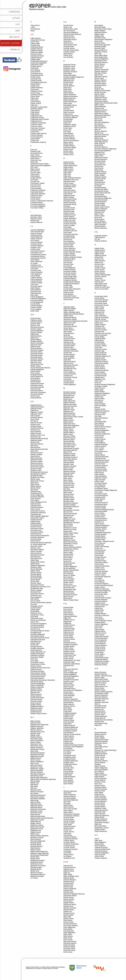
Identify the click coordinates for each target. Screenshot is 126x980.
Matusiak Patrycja (69, 471)
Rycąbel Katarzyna (101, 819)
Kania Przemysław (101, 335)
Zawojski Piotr (68, 890)
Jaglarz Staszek (69, 310)
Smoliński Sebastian (37, 497)
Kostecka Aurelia (100, 506)
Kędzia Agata (99, 390)
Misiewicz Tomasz (69, 537)
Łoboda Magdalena (37, 297)
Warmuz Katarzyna (37, 741)
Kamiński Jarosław (101, 330)
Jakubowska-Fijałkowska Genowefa (75, 321)
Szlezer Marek (35, 643)
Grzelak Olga (68, 285)
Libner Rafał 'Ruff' (36, 262)
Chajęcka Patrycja (37, 51)
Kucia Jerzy (98, 617)
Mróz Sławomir (68, 574)
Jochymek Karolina (70, 374)
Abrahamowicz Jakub (71, 29)
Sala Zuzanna (35, 416)
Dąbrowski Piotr (69, 81)
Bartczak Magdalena (101, 59)
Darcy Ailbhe (68, 74)
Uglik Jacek (98, 841)
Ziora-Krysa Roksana (70, 926)
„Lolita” (33, 27)
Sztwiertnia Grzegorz (37, 655)
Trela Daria (67, 833)
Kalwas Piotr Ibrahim (101, 321)
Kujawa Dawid (99, 629)
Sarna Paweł (35, 419)
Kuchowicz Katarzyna (102, 615)
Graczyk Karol (68, 261)
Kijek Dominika (100, 399)
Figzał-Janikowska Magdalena (41, 166)
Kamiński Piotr (99, 332)
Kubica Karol (99, 612)
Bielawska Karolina (101, 110)
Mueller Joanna (69, 582)
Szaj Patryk (34, 617)
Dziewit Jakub (68, 151)
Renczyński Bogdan (101, 770)
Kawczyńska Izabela (101, 363)
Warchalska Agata (36, 739)
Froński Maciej (35, 199)
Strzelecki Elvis (36, 592)
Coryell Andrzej (36, 102)
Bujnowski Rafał (100, 211)
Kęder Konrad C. (100, 388)
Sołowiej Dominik (36, 520)
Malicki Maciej (68, 422)
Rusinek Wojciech (101, 801)
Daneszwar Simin (69, 66)
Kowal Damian (99, 531)
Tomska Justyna (69, 823)
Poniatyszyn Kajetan (70, 731)
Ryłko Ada (98, 824)
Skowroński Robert (37, 465)
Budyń (33, 31)
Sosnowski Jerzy (36, 530)
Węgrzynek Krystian (37, 756)
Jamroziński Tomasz (70, 326)
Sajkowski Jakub (36, 414)
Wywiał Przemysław (37, 876)
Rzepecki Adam (100, 830)
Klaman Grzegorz (100, 413)
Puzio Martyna (68, 780)
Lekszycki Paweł (36, 244)
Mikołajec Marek (69, 521)
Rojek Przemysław (101, 775)
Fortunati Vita (35, 181)
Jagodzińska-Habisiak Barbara (74, 314)
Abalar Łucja (68, 27)
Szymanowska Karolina (38, 675)
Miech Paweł (68, 508)
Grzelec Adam (68, 287)
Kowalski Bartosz (100, 538)
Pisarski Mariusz (69, 694)
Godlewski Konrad (69, 215)
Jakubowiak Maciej (70, 318)
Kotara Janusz (99, 524)
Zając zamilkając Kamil (71, 876)
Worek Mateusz (36, 839)
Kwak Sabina (99, 656)
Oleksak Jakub (35, 347)
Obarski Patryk (35, 324)
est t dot (97, 239)
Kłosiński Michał (100, 432)
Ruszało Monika (100, 807)
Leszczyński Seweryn (38, 251)
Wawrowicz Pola (36, 744)
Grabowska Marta (69, 259)
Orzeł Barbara (35, 378)
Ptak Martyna (68, 770)
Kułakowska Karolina (102, 637)
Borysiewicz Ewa (100, 165)
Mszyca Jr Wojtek (69, 575)
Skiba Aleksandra (36, 458)
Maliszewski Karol (69, 427)
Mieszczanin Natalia (70, 514)
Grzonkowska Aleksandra (72, 289)
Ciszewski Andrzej (37, 95)
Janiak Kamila (68, 328)
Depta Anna (67, 88)
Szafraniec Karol (36, 613)
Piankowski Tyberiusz (71, 669)
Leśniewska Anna (36, 253)
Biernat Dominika (100, 117)
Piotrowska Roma (69, 689)
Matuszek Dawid (69, 473)
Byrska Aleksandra (101, 228)
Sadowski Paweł (36, 409)
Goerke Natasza (69, 217)
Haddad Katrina (100, 250)
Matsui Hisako (68, 470)
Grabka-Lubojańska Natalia (72, 257)
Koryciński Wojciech (101, 496)
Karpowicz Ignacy (100, 355)
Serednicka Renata (37, 428)
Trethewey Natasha (70, 837)
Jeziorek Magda (69, 356)
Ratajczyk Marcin (100, 752)
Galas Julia (67, 176)
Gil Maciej (67, 206)
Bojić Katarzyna (100, 154)
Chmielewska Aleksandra (39, 61)
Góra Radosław (69, 241)
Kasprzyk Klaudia (100, 360)
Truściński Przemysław (71, 844)
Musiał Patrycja (68, 591)
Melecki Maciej (68, 491)
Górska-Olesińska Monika (72, 252)
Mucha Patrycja (69, 581)
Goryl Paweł (67, 233)
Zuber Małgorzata (69, 927)
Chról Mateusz (35, 70)
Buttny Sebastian (100, 225)
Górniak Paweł (68, 245)
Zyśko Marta (68, 934)
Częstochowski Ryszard (38, 133)
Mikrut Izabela (68, 524)
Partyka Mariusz (69, 634)
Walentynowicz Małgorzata (39, 725)
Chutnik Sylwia (35, 77)
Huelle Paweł (99, 282)
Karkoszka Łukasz (101, 349)
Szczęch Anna (35, 629)
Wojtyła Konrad (36, 832)
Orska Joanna (35, 373)
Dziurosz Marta (68, 153)
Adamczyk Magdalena (71, 32)
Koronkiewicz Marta (101, 488)
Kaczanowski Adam (101, 296)
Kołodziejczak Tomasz (102, 460)
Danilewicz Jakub (69, 68)
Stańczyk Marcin (36, 553)
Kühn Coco (98, 628)
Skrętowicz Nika (36, 470)
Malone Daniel (68, 429)
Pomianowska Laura (70, 729)
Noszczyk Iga (99, 709)
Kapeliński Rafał (100, 339)
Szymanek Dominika (37, 671)
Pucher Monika (68, 771)
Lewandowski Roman (38, 256)
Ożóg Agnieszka (36, 398)
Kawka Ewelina (100, 367)
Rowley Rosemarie (101, 789)
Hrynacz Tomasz (100, 280)
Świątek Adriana (36, 705)
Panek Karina (68, 627)
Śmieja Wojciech (36, 696)
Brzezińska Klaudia (101, 200)
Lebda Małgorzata (36, 237)
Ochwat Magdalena (37, 331)
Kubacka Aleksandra (101, 605)
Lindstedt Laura (36, 265)
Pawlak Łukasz (68, 648)
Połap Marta (67, 724)
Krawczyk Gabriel (100, 573)
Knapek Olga (99, 441)
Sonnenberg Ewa (36, 525)
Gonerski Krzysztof (70, 224)
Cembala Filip (35, 45)
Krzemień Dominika (101, 592)
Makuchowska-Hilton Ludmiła (73, 417)
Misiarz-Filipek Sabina (71, 533)
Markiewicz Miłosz (69, 456)
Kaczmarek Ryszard (101, 300)
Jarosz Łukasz (68, 337)
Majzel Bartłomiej (69, 413)
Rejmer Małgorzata (101, 768)
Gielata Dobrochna (70, 203)
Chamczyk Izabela (37, 52)
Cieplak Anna (35, 86)
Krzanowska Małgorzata (103, 591)
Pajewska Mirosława (70, 616)
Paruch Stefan (68, 636)
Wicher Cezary (35, 760)
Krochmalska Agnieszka (103, 577)
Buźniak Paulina (100, 226)
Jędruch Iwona (68, 363)
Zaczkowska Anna (69, 867)
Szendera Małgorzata (38, 634)
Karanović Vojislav (101, 346)
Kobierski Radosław (101, 444)
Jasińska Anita (68, 340)
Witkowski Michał (36, 808)
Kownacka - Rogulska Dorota (104, 541)
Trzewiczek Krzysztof (70, 849)
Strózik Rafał (35, 581)
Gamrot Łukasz (68, 183)
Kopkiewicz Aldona (101, 478)
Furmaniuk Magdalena (38, 206)
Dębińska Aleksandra (70, 96)
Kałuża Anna (99, 323)
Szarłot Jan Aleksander (38, 620)
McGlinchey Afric (69, 484)
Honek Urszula (100, 270)
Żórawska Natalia (69, 947)
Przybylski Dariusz (70, 759)
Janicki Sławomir (69, 330)
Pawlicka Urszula (69, 652)
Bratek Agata (99, 181)
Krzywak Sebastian (101, 600)
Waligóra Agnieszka (37, 728)
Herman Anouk (100, 264)
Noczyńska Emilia (101, 706)
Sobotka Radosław (37, 507)
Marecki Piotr (68, 452)
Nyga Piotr (98, 725)
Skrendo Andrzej (36, 469)
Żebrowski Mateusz (70, 943)
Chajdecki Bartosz (37, 49)
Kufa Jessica (99, 626)
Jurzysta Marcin (69, 383)
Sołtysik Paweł (35, 521)
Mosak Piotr (67, 561)
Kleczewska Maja (100, 422)
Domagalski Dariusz (70, 105)
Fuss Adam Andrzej (37, 208)
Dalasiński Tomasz (70, 65)
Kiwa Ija (97, 407)
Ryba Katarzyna (100, 814)
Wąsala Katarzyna (37, 748)
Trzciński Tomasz (69, 848)
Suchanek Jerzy (36, 596)
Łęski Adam (34, 295)
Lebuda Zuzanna (36, 239)
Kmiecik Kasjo (99, 436)
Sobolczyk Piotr (36, 506)
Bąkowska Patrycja (101, 77)
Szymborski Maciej (37, 682)
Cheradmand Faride (37, 56)
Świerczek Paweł (36, 710)
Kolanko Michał (100, 455)
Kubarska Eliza (100, 607)
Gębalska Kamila (69, 196)
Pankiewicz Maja (69, 629)
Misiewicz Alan (68, 535)
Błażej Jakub (99, 138)
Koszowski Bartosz (101, 518)
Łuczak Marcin (35, 304)
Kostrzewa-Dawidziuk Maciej (104, 510)
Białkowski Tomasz (101, 98)
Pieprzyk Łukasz (69, 681)
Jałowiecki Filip (68, 325)
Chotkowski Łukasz (37, 65)
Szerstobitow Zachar (37, 636)
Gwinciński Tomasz (70, 296)
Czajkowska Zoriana (37, 118)
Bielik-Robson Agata (101, 114)
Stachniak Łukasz (36, 546)
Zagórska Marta (69, 871)
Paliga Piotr (67, 618)
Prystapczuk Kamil (70, 756)
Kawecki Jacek (100, 365)
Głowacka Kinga (69, 211)
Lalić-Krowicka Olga (37, 232)
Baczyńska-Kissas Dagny (103, 29)
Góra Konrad (68, 240)
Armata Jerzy (68, 55)
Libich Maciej (35, 260)
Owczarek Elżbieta (37, 394)
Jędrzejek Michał (69, 367)
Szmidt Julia (35, 645)
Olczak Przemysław (37, 343)
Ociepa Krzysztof (36, 332)
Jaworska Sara (68, 347)
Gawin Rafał (67, 188)
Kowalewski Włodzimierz (103, 533)
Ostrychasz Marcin (37, 391)
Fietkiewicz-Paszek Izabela (39, 164)
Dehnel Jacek (68, 84)
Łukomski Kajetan (36, 306)
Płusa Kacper (68, 710)
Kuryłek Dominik (100, 649)
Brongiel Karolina (100, 188)
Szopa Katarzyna (36, 650)
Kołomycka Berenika (101, 462)
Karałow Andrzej (100, 344)
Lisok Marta (34, 269)
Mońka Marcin (68, 556)
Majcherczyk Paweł (70, 404)
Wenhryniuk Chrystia (37, 749)
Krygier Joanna (100, 587)
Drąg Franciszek (69, 112)
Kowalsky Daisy (100, 540)
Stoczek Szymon (36, 573)
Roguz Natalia (99, 773)
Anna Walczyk (35, 29)
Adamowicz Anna (69, 38)
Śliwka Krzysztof (36, 694)
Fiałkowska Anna (36, 157)
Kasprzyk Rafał (100, 358)
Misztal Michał (68, 538)
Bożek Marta (99, 170)
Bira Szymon (99, 124)
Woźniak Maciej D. (37, 846)
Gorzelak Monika (69, 236)
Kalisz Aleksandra (101, 316)
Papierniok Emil (69, 630)
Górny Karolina (68, 247)
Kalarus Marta (99, 309)
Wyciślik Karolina (36, 867)
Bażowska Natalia (101, 73)
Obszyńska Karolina (37, 327)
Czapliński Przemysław (38, 123)
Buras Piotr (98, 218)
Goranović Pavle (69, 229)
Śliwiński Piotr (35, 692)
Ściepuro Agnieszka (37, 687)
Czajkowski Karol (36, 121)
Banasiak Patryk (100, 38)
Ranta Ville (98, 748)
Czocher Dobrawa (36, 135)
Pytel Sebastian (69, 782)
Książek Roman (100, 603)
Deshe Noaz (68, 91)
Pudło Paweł (68, 775)
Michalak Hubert (69, 498)
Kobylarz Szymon (100, 446)
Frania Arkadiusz (36, 188)
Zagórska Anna (68, 869)
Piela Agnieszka (69, 678)
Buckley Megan (100, 203)
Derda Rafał (67, 89)
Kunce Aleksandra (101, 640)
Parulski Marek (68, 637)
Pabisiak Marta (68, 607)
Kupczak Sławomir (101, 645)
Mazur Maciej (68, 480)
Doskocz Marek (69, 107)
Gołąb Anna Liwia (69, 220)
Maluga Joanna (69, 431)
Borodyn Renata (100, 161)
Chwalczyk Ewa (36, 79)
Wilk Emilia (34, 786)
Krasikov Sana (99, 568)
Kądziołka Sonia (100, 379)
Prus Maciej (67, 752)
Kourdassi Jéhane (101, 529)
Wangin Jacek (35, 735)
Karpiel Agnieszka (101, 353)
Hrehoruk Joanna (100, 277)
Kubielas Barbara (100, 614)
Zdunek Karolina (69, 899)
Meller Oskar (68, 493)
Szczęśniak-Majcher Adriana (40, 631)
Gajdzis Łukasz (68, 169)
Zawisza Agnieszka (70, 889)
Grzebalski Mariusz (70, 278)
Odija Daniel (35, 334)
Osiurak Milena (35, 382)
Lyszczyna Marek (36, 286)
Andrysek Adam (69, 47)
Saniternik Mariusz (37, 417)
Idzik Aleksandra (36, 215)
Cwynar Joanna (36, 103)
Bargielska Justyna (101, 52)
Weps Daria (34, 751)
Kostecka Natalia (100, 508)
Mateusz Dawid (69, 468)
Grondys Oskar (68, 264)
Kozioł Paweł (99, 555)
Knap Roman (99, 437)
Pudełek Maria (68, 773)
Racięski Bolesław (101, 733)
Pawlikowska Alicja (70, 655)
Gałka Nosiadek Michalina (72, 178)
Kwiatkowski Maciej (101, 659)
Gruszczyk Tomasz (70, 275)
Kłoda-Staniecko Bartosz (103, 427)
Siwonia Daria (35, 456)
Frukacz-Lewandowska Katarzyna (42, 201)
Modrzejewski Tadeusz (71, 549)
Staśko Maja (35, 560)
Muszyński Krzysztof (70, 595)
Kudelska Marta (100, 622)
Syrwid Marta (35, 611)
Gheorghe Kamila (69, 201)
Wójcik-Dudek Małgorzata (39, 852)
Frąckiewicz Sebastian (38, 190)
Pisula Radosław (69, 696)
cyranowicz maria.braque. (39, 107)
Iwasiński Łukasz (36, 219)
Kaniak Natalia (99, 337)
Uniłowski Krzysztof (101, 848)
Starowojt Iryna (35, 557)
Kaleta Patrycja (100, 310)
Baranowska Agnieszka (102, 45)
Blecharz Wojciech (101, 131)
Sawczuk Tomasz (36, 423)
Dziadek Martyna (69, 146)
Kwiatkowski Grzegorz (102, 661)
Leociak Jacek (35, 249)
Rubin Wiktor (99, 793)
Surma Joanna (35, 601)
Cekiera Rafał (35, 44)
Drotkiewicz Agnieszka (71, 116)
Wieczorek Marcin (36, 765)
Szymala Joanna (36, 670)
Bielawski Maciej (100, 112)
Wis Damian (35, 793)
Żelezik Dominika (69, 945)
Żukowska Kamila (69, 950)
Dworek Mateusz (69, 137)
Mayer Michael (68, 477)
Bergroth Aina (99, 89)
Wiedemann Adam (37, 767)
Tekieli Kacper (68, 805)
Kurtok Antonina (100, 647)
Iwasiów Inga (35, 221)
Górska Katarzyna (69, 248)
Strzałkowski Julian (37, 588)
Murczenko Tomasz (70, 586)
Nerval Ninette (99, 688)
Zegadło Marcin (69, 903)
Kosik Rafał (98, 501)
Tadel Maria (67, 793)
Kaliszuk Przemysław (102, 318)
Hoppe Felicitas (100, 273)
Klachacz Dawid (100, 409)
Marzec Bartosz (69, 461)
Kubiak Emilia (99, 610)
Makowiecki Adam (69, 415)
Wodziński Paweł (36, 813)
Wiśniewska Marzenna (38, 795)
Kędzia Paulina (100, 392)
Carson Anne (35, 42)
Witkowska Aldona (37, 806)
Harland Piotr (99, 257)
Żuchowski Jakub (69, 949)
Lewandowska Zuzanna (38, 255)
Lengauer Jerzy (36, 248)
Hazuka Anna (99, 259)
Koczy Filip (98, 453)
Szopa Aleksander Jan (38, 652)
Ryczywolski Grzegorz (102, 822)
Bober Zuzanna (100, 144)
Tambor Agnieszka (70, 795)
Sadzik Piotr (34, 410)
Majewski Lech (68, 411)
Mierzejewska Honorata (71, 510)
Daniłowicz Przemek (70, 72)
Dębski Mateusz (69, 100)
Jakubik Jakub (68, 316)
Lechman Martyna (36, 242)
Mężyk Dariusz (68, 496)
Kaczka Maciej (99, 298)
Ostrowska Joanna (37, 385)
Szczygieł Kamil (36, 633)
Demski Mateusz (69, 86)
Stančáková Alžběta (37, 550)
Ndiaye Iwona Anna (101, 686)
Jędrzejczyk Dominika (71, 365)
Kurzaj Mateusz (100, 651)
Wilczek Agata (35, 781)
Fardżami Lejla (35, 151)
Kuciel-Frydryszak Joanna (103, 621)
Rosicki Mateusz (100, 780)
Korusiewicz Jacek (101, 494)
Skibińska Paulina (36, 460)
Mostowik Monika (69, 563)
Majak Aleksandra (69, 401)
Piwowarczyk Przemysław (72, 701)
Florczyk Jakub (35, 173)
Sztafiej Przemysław (37, 654)
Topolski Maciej (68, 828)
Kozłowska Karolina (101, 563)
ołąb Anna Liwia (36, 362)
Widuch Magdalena (37, 762)
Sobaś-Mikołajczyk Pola (38, 502)
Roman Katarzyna (101, 778)
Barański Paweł (100, 48)
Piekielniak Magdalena (71, 676)
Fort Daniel (34, 180)
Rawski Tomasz (100, 757)
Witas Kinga (34, 800)
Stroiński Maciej (36, 574)
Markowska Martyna (70, 459)
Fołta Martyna (35, 176)
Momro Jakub (68, 552)
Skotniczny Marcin (37, 463)
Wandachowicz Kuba (37, 732)
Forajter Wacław (36, 178)
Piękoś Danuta (68, 687)
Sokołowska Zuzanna (38, 511)
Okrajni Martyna (36, 340)
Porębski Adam (68, 743)
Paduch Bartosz (69, 615)
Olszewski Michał (36, 357)
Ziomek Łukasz (68, 922)
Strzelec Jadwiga (36, 590)
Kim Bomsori (99, 400)
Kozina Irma (99, 548)
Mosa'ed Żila (68, 559)
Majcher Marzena (69, 403)
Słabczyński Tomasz (37, 481)
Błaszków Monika (100, 136)
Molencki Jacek (69, 551)
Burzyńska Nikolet (101, 223)
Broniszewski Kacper (102, 191)
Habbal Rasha (99, 248)
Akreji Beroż (67, 41)
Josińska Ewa (68, 376)
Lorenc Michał (35, 276)
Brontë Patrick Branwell (102, 193)
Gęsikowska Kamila (70, 199)
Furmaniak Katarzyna (38, 204)
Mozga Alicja (68, 565)
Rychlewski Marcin (101, 821)
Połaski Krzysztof (69, 726)
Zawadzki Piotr (68, 885)
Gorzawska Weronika (71, 234)
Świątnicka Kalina (36, 708)
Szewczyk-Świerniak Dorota (40, 638)
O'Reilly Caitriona (36, 322)
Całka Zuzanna (36, 38)
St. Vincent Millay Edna (38, 544)
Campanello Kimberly (38, 40)
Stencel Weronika (36, 569)
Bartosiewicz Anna (101, 61)
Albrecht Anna (68, 43)
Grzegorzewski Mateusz (71, 284)
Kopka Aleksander (101, 476)
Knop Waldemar (100, 443)
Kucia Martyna (99, 619)
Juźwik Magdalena (70, 384)
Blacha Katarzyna (100, 128)
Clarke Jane (34, 98)
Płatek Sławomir (69, 704)
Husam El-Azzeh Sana (102, 287)
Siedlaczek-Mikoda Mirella (39, 439)
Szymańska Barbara (37, 678)
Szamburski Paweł (37, 618)
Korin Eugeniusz (100, 485)
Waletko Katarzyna (37, 726)
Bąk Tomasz (99, 75)
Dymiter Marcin (68, 144)
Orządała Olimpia (36, 375)
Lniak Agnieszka (36, 274)
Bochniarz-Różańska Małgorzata (105, 149)
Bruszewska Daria (101, 196)
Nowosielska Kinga (101, 723)
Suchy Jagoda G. (36, 597)
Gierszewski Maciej (70, 204)
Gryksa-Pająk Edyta (70, 277)
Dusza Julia (67, 130)
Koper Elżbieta (99, 474)
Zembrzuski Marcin (70, 904)
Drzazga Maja (68, 119)
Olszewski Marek (36, 361)
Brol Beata (98, 186)
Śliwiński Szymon (36, 691)
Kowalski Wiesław (101, 534)
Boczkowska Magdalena (103, 151)
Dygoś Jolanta (68, 142)
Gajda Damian (68, 167)
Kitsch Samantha (100, 406)
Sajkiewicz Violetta (37, 412)
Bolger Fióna (99, 156)
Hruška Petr (99, 278)
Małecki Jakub (68, 434)
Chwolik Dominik (36, 81)
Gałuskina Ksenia (69, 181)
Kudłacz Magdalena (101, 624)
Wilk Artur (34, 788)
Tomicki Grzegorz (69, 821)
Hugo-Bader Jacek (101, 284)
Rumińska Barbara (101, 800)
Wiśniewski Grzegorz (37, 797)
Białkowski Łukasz (101, 99)
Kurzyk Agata (99, 652)
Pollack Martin (68, 719)
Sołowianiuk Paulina (37, 518)
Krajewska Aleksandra (102, 566)
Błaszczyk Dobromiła (102, 135)
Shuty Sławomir (36, 432)
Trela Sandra (68, 835)
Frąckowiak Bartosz (37, 192)
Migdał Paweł (68, 517)
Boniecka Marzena (101, 159)
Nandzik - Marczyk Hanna (103, 676)
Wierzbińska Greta (37, 776)
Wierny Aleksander (37, 771)
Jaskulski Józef (68, 342)
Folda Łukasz (35, 174)
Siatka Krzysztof (36, 433)
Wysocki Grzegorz (37, 873)
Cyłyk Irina (34, 105)
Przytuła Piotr (68, 766)
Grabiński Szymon (69, 255)
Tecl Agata (67, 803)
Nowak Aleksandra (101, 716)
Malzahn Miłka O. (69, 433)
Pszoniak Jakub (69, 768)
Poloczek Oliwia (69, 720)
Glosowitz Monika (69, 208)
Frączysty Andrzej (36, 196)
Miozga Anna (68, 531)
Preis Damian (68, 748)
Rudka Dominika (100, 796)
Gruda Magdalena (69, 268)
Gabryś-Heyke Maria (70, 166)
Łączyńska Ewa (36, 292)
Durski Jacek (68, 128)
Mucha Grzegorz (69, 579)
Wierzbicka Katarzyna (38, 774)
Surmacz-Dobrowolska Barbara (41, 603)
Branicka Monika (100, 179)
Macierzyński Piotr (69, 394)
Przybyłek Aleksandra (71, 761)
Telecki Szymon (69, 807)
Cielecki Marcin (36, 84)
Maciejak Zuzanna (69, 392)
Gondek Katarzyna (70, 222)
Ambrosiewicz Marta (70, 45)
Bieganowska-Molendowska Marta (106, 103)
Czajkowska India (36, 116)
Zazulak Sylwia (68, 892)
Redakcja (98, 764)
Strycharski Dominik (37, 585)
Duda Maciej (68, 121)
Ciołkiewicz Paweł (36, 91)
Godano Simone (69, 213)
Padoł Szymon (68, 613)
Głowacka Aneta (69, 210)
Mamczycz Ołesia (69, 436)
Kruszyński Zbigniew (101, 584)
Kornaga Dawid (100, 487)
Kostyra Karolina (100, 515)
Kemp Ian (98, 383)
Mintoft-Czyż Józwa (70, 530)
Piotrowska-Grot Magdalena (73, 690)
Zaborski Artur (68, 866)
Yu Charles (34, 878)
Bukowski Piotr (100, 212)
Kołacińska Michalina (102, 457)
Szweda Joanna (36, 666)
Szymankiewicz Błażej (38, 673)
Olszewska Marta (36, 352)
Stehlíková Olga (36, 567)
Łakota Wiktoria (36, 290)
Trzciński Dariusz (69, 846)
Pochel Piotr (67, 711)
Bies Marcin (99, 121)
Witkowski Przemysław (38, 809)
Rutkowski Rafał (100, 812)
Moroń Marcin (68, 558)
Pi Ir (65, 667)
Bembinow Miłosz (100, 84)
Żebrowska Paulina (70, 941)
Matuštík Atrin (68, 475)
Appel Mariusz (68, 54)
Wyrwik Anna (35, 871)
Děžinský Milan (68, 93)
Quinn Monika (68, 784)
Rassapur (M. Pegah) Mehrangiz (105, 750)
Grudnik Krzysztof (69, 270)
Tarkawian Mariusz (70, 796)
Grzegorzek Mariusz (70, 280)
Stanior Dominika (36, 551)
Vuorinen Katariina (101, 858)
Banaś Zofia (99, 41)
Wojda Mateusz (36, 822)
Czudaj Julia (35, 141)
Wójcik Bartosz (35, 848)
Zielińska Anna (68, 906)
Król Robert (98, 578)
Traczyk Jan (67, 830)
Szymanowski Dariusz (38, 677)
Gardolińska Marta (70, 187)
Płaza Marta (67, 708)
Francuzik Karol (36, 185)
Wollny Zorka (35, 834)
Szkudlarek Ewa (36, 641)
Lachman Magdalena (37, 230)
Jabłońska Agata (69, 307)
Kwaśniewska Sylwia (102, 658)
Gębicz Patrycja (69, 197)
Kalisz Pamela (99, 314)
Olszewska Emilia (36, 355)
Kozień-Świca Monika (102, 547)
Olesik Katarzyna (36, 348)
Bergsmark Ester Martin (102, 91)
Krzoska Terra (99, 596)
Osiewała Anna (35, 380)
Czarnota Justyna (36, 126)
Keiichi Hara (99, 381)
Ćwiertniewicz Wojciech (38, 142)
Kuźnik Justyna (100, 654)
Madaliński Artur (69, 397)
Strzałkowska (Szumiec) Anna (40, 587)
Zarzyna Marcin (69, 883)
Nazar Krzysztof (100, 685)
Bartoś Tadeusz (100, 64)
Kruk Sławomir (99, 580)
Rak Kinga (98, 745)
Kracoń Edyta (99, 564)
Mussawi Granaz (69, 593)
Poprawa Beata (69, 738)
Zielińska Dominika (70, 908)
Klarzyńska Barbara (101, 418)
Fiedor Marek (35, 159)
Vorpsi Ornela (99, 856)
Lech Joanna (35, 240)
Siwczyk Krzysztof (36, 453)
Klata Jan (98, 420)
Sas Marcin (34, 421)
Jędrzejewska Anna (70, 369)
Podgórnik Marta (69, 715)
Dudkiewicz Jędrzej (70, 125)
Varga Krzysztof (100, 855)
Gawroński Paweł (69, 190)
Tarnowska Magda (69, 798)
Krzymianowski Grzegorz (103, 598)
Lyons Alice (34, 285)
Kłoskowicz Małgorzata (102, 434)
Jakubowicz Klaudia (70, 319)
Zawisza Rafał (68, 887)
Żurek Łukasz (68, 952)
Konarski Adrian (100, 464)
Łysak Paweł (35, 311)
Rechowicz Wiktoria (101, 761)
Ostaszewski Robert (37, 384)
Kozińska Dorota (100, 550)
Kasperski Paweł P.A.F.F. (103, 356)
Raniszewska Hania (101, 747)
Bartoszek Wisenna (101, 62)
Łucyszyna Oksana (37, 300)
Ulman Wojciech (100, 846)
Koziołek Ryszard (100, 557)
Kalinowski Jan (100, 312)
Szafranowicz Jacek (37, 615)
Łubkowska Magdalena (38, 299)
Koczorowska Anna (101, 451)
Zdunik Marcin (68, 901)
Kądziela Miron (100, 377)
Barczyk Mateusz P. (101, 50)
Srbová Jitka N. (36, 541)
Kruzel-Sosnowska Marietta (104, 585)
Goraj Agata (67, 227)
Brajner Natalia (100, 175)
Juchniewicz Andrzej (70, 377)
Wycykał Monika (36, 869)
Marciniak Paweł (69, 447)
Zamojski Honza (69, 882)
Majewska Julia (68, 408)
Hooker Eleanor (100, 271)
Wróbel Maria (35, 857)
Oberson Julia (35, 325)
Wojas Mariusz (35, 815)
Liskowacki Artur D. (37, 267)
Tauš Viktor (67, 802)
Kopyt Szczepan (100, 480)
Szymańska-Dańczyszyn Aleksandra (43, 680)
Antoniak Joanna (69, 48)
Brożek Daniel (99, 195)
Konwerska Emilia (101, 469)
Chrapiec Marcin (36, 66)
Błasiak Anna (99, 133)
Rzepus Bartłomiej (101, 831)
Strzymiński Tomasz (37, 594)
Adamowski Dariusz (70, 40)
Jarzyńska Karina (69, 339)
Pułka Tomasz (68, 778)
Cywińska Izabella (36, 109)
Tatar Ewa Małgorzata (71, 800)
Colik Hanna (35, 100)
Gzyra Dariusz (68, 300)
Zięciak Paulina (68, 919)
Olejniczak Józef (36, 345)
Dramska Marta (69, 111)
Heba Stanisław (100, 261)
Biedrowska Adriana (101, 101)
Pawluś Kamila (68, 659)
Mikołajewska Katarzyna (71, 522)
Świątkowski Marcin (37, 707)
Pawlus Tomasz (69, 657)
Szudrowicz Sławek (37, 657)
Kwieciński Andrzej (101, 665)
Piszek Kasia (68, 697)
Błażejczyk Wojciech (101, 140)
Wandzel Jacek (36, 733)
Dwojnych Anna (69, 135)
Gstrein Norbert (69, 291)
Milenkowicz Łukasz (70, 528)
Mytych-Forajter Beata (71, 600)
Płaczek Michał (68, 703)
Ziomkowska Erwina (70, 924)
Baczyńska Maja (100, 27)
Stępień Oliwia (35, 571)
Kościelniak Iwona (101, 520)
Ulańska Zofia (99, 844)
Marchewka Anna (69, 443)
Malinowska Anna (69, 424)
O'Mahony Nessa (36, 320)
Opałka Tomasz (36, 366)
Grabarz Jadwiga (69, 254)
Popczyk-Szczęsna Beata (72, 734)
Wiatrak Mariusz (36, 758)
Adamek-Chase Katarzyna (72, 34)
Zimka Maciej (68, 920)
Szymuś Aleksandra (37, 685)
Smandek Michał (36, 493)
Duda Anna (67, 123)
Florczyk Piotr (35, 171)
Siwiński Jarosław (36, 454)
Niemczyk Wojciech (101, 697)
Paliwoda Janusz (69, 620)
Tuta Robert (67, 853)
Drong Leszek (68, 114)
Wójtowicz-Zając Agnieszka (40, 853)
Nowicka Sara (99, 722)
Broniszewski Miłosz (101, 189)
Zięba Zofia (67, 917)
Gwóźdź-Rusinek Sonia (71, 298)
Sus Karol (34, 604)
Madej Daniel (68, 399)
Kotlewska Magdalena (102, 526)
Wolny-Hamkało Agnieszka (39, 836)
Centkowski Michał (37, 47)
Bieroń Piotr (99, 119)
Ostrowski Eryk (35, 389)
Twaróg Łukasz (68, 855)
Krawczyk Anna (100, 570)
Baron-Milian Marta (101, 55)
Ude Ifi (97, 839)
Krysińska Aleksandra (102, 589)
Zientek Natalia (68, 915)
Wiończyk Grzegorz (37, 792)
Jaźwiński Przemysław (71, 351)
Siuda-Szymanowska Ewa (39, 449)
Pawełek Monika (69, 646)
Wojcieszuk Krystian (37, 820)
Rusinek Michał (100, 803)
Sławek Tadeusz (36, 486)
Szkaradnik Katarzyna (38, 640)
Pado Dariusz (68, 611)
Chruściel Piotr (35, 72)
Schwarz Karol (35, 425)
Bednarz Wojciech (101, 80)
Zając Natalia (68, 874)
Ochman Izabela (36, 329)
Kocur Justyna (99, 448)
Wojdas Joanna (36, 823)
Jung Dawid (67, 379)
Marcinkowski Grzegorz (71, 448)
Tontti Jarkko (68, 825)
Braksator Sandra (100, 177)
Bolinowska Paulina (101, 158)
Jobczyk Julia (68, 370)
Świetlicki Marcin (36, 712)
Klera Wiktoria (99, 423)
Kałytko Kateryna (100, 325)
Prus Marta (67, 754)
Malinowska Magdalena (71, 426)
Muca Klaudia (68, 577)
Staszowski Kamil (36, 558)
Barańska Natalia (100, 47)
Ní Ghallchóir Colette (102, 693)
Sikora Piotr (34, 446)
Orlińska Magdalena (37, 370)
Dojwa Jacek (68, 103)
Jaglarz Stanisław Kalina (72, 312)
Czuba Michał (35, 139)
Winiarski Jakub (36, 790)
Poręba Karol (68, 741)
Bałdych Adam (99, 34)
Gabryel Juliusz (69, 162)
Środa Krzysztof (36, 703)
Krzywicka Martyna (101, 601)
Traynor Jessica (69, 832)
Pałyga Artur (67, 622)
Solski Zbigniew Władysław (39, 516)
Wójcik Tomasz (35, 850)
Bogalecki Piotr (100, 152)
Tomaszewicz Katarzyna (71, 814)
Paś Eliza (67, 641)
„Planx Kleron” (35, 25)
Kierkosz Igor (99, 397)
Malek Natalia (68, 418)
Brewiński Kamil (100, 182)
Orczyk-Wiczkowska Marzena (40, 368)
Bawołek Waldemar (101, 71)
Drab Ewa (67, 109)
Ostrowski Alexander (37, 387)
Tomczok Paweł (69, 818)
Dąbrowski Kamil (69, 79)
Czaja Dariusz (35, 111)
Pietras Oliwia (68, 683)
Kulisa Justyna (99, 635)
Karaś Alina (98, 347)
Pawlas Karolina (69, 650)
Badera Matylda (100, 31)
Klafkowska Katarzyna (102, 411)
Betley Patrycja (100, 96)
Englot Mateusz (100, 237)
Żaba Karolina (68, 936)
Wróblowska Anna (36, 864)
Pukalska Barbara (69, 777)
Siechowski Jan (36, 437)
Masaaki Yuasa (68, 464)
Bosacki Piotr (99, 166)
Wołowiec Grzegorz (37, 837)
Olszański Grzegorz (37, 350)
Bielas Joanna (99, 105)
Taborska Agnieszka (70, 791)
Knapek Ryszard (100, 439)
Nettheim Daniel (100, 690)
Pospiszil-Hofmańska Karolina (73, 745)
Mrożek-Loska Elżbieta (71, 570)
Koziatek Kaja (99, 545)
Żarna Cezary (68, 940)
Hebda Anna (99, 262)
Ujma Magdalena (100, 842)
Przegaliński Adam (70, 757)
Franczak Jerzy (36, 187)
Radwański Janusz (101, 743)
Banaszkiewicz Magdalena (103, 40)
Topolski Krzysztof (69, 826)
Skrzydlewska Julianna (38, 474)
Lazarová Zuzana (36, 233)
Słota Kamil (34, 490)
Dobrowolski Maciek (70, 102)
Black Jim (98, 129)
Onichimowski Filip (37, 364)
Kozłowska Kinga (100, 561)
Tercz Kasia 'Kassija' (70, 809)
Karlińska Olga (99, 351)
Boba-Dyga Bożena (101, 142)
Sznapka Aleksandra (37, 648)
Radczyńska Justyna (101, 740)
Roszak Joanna (100, 785)
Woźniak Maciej (36, 843)
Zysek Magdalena (69, 933)
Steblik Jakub (35, 564)
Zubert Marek (68, 929)
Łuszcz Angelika (36, 309)
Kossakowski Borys (101, 504)
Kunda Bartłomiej (100, 642)
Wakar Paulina (35, 721)
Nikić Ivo (97, 704)
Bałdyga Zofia (99, 36)
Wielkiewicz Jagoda (37, 769)
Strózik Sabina (35, 580)
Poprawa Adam (68, 740)
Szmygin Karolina (36, 647)
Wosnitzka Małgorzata (38, 841)
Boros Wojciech (100, 163)
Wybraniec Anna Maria (38, 866)
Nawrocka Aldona (100, 683)
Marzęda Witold (69, 463)
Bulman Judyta (100, 216)
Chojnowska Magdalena (38, 63)
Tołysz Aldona (68, 812)
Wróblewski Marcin (37, 862)
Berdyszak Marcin (101, 85)
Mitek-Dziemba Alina (70, 542)
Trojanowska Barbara (71, 839)
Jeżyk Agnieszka (69, 358)
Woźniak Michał (36, 845)
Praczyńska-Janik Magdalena (73, 747)
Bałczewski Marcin (101, 32)
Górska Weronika (69, 250)
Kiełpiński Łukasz (100, 395)
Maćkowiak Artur (69, 396)
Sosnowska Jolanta (37, 529)
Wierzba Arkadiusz (37, 772)
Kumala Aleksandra (101, 638)
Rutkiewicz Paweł (100, 808)
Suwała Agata (35, 610)
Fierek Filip (34, 162)
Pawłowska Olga (69, 662)
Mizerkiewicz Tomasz (70, 544)
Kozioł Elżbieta (100, 552)
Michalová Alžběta (69, 505)
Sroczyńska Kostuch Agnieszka (41, 543)
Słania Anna (34, 483)
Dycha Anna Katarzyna (71, 141)
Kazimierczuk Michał (101, 370)
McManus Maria (69, 487)
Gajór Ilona (67, 174)
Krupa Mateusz (100, 582)
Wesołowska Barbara (38, 753)
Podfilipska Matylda (70, 713)
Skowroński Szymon (37, 467)
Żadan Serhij (68, 938)
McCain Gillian (68, 482)
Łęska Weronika (36, 293)
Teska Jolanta (68, 811)
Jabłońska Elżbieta (70, 309)
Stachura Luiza (35, 548)
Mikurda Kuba (68, 526)
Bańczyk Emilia (100, 43)
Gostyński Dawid (69, 238)
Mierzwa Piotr (68, 512)
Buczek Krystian (100, 205)
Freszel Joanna (36, 197)
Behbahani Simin (100, 82)
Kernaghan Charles (101, 386)
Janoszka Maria (69, 333)
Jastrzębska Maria (69, 344)
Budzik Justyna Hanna (102, 207)
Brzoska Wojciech (101, 202)
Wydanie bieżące (37, 9)
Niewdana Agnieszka (102, 702)
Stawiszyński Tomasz (38, 562)
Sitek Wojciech (35, 447)
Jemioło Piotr (68, 353)
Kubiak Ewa (99, 608)
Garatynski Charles (70, 185)
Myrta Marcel (68, 598)
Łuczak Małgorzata (37, 302)
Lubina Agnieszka (36, 279)
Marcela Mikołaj (69, 441)
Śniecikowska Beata (37, 698)
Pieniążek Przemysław (71, 680)
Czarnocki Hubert (36, 125)
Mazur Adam (68, 478)
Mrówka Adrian (68, 572)
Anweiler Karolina (69, 52)
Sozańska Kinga (36, 539)
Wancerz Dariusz (36, 730)
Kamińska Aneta (100, 328)
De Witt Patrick (68, 82)
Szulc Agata (34, 661)
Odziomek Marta (36, 336)
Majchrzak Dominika (70, 406)
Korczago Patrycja (101, 483)
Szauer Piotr (35, 622)
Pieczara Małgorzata (70, 673)
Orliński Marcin (35, 371)
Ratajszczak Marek (101, 754)
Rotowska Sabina (100, 787)
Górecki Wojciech (69, 243)
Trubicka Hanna (69, 841)
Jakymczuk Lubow (70, 323)
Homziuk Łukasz (100, 268)
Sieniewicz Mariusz (37, 444)
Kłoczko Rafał (99, 425)
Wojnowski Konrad (37, 829)
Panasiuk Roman (69, 625)
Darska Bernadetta (70, 75)
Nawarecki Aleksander (102, 681)
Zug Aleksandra (69, 931)
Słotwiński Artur (36, 492)
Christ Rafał (34, 68)
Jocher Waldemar (69, 372)
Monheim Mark (68, 554)
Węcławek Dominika (37, 755)
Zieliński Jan (68, 912)
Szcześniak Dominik (37, 627)
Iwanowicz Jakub (36, 217)
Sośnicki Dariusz (36, 534)
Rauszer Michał (100, 756)
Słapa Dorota (35, 484)
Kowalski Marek (100, 536)
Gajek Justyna (68, 171)
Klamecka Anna (100, 414)
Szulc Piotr (34, 659)
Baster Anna (99, 68)
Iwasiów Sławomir (36, 222)
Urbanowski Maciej (101, 851)
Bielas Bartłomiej (100, 107)
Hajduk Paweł (99, 254)
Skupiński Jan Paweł (37, 477)
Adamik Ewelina (69, 36)
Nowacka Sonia (100, 711)
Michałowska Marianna (71, 507)
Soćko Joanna (35, 509)
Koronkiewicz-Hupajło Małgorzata (106, 490)
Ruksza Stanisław (101, 798)
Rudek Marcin (99, 794)
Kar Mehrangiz (99, 342)
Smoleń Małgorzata (37, 495)
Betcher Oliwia (99, 94)
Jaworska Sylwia (69, 346)
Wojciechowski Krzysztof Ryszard (42, 818)
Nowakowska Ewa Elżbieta (104, 720)
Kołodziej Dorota (100, 459)
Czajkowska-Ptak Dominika (40, 119)
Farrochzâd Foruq (36, 153)
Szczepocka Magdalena (38, 624)
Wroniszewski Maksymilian (39, 855)
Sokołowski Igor (36, 514)
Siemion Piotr (35, 442)
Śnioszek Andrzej (36, 699)
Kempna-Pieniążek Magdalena (105, 384)
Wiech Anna (34, 763)
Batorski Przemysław (102, 69)
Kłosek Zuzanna (100, 429)
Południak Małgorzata (71, 727)
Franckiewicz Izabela (37, 183)
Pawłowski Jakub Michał (71, 664)
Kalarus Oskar (99, 307)
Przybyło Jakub (68, 763)
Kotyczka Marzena (101, 527)
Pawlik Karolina (69, 653)
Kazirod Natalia (100, 372)
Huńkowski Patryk (101, 285)
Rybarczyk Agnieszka (102, 815)
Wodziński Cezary (36, 811)
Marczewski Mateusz (70, 450)
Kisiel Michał (99, 402)
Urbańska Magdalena (102, 853)
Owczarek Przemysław (38, 392)
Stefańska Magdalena (38, 566)
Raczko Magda (100, 738)
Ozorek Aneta (35, 396)
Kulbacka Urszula (100, 633)
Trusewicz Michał (69, 842)
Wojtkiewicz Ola (36, 830)
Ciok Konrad (35, 89)
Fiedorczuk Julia (36, 160)
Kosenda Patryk (100, 497)
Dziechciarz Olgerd (70, 148)
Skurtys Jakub (35, 479)
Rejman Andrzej (100, 766)
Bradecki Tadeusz (101, 172)
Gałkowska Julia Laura (71, 180)
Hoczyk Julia (99, 266)
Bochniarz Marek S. (101, 147)
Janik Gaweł (67, 332)
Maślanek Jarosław (70, 466)
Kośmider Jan (99, 522)
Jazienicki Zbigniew (70, 349)
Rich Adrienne (99, 771)
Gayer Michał (68, 194)
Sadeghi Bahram (36, 405)
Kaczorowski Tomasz (102, 305)
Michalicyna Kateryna (71, 503)
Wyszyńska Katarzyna (38, 874)
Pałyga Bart (67, 623)
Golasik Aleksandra (70, 218)
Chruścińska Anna (37, 74)
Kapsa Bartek (99, 340)
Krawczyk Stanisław (101, 571)
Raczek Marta (99, 736)
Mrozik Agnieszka (69, 568)
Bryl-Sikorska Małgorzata (103, 198)
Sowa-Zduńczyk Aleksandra (40, 536)
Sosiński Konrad (36, 527)
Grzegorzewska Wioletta (72, 282)
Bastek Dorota (99, 66)
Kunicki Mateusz (100, 644)
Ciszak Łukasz (35, 93)
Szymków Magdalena (38, 684)
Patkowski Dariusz (70, 643)
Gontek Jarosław (69, 225)
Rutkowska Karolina (101, 810)
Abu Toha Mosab (69, 31)
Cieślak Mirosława (37, 88)
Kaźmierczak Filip (100, 374)
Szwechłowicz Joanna (38, 664)
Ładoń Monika (35, 288)
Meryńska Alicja (69, 494)
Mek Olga (67, 489)
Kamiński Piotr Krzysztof (103, 333)
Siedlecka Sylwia (36, 440)
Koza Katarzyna (100, 543)
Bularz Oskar (99, 214)
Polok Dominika (69, 722)
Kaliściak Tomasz (100, 319)
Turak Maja (67, 851)
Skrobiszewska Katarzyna (39, 472)
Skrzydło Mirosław (37, 476)
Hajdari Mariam (100, 252)
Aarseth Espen (68, 25)
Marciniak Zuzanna (70, 445)
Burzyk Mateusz (100, 221)
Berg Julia (98, 87)
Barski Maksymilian (101, 57)
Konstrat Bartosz (100, 467)
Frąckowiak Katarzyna (38, 194)
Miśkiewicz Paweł (69, 540)
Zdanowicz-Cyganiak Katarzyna (74, 894)
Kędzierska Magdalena (102, 393)
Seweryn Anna (35, 430)
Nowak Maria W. (100, 718)
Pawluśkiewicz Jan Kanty (72, 660)
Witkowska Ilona (36, 804)
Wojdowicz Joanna (37, 825)
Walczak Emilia (36, 723)
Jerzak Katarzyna (69, 355)
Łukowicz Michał (36, 307)
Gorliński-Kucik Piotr (70, 231)
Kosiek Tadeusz (100, 499)
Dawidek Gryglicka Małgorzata (74, 77)
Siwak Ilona (34, 451)
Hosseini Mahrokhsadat (102, 275)
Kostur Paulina (99, 513)
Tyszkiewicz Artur (69, 858)
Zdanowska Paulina (70, 896)
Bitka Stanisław (100, 126)
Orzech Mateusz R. (37, 377)
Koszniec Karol (100, 517)
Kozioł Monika (99, 554)
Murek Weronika (69, 588)
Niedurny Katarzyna (101, 695)
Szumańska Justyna (37, 662)
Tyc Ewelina (67, 856)
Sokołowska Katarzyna (38, 513)
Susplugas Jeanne (37, 606)
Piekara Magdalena (70, 674)
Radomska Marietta (101, 741)
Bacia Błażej (99, 25)
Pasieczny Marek (69, 639)
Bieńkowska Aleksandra (103, 115)
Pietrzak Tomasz (69, 685)
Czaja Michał (35, 114)
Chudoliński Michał (37, 75)
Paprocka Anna (68, 632)
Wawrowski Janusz (37, 746)
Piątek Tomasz (68, 671)
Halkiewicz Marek (100, 255)
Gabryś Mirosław (69, 164)
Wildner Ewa (35, 783)
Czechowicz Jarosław (38, 128)
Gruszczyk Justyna (70, 273)
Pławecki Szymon (69, 706)
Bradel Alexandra (100, 173)
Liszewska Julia (36, 270)
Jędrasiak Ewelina (69, 362)
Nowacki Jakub (100, 715)
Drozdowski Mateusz (70, 118)
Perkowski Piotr (69, 666)
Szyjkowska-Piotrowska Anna (40, 668)
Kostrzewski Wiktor (101, 511)
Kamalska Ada (99, 326)
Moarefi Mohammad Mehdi (72, 547)
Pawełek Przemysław (70, 644)
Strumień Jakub (36, 583)
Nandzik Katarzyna (101, 674)
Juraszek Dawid (69, 381)
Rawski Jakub (99, 759)
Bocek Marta (99, 145)
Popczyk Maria (68, 733)
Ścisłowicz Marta (36, 689)
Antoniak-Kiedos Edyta (71, 50)
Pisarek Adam (68, 692)
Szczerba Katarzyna (37, 625)
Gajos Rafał (67, 173)
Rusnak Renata (100, 805)
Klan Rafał (98, 416)
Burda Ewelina (99, 219)
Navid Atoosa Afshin (101, 679)
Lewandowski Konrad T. (38, 258)
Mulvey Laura (68, 584)
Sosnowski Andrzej (37, 532)
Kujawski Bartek (100, 631)
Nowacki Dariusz (100, 713)
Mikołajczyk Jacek (69, 519)
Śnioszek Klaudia (36, 701)
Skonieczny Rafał (36, 462)
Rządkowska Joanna (102, 828)
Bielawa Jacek (99, 108)
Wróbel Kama (35, 859)
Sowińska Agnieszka (37, 537)
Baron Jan (98, 54)
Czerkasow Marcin (37, 130)
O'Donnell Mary (36, 318)
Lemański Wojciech (37, 246)
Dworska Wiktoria (69, 139)
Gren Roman (68, 262)
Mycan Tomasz (68, 597)
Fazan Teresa (35, 155)
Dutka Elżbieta (68, 133)
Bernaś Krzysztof (100, 92)
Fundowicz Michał (36, 203)
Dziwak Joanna (68, 155)
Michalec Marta (68, 501)
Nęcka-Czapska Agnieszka (104, 692)
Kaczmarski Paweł (101, 303)
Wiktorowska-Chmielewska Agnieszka (43, 779)
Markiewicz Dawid (69, 454)
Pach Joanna (68, 609)
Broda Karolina (100, 184)
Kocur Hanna (99, 450)
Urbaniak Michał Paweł (102, 849)
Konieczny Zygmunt (101, 466)
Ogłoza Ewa (35, 338)
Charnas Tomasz (36, 54)
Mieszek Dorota (69, 515)
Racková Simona (100, 734)
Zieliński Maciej (68, 910)
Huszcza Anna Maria (101, 289)
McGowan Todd (69, 485)
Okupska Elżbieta (36, 341)
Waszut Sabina (35, 742)
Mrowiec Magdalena (70, 567)
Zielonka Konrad (69, 913)
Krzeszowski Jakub (101, 594)
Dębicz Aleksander (70, 95)
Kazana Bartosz (100, 369)
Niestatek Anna (100, 701)
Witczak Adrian (35, 802)
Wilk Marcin (34, 785)
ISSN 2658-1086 (48, 7)
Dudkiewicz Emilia (69, 126)
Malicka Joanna (69, 420)
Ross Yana (98, 784)
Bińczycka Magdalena (102, 122)
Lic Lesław (34, 263)
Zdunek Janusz (68, 897)
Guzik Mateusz (68, 294)
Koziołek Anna (99, 559)
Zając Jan (67, 873)
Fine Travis (34, 167)
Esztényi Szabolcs (101, 241)
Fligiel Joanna (35, 169)
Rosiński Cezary (100, 782)
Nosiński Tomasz (100, 708)
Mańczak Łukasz (69, 440)
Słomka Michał (35, 488)
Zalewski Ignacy (69, 878)
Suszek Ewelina (36, 608)
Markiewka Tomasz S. (71, 457)
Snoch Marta (35, 500)
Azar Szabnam (68, 57)
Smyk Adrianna (36, 499)
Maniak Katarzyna (69, 438)
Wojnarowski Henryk (37, 827)
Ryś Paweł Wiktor (100, 826)
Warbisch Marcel (36, 737)
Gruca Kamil (68, 266)
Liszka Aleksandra (37, 272)
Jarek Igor (67, 335)
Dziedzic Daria (68, 149)
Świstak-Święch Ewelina (39, 714)
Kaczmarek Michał (101, 302)
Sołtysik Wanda (36, 523)
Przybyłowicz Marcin (70, 764)
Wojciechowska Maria (38, 816)
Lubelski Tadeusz (36, 277)
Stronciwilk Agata (36, 578)
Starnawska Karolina (37, 555)
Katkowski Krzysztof (101, 362)
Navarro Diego (99, 678)
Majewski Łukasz (69, 410)
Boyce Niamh (99, 168)
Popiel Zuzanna (69, 736)
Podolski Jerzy (68, 717)
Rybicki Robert (99, 817)
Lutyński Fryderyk (36, 283)
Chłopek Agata (35, 59)
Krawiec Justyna (100, 575)
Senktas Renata (36, 426)
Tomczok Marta (68, 819)
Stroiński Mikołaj (36, 576)
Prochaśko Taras (69, 750)
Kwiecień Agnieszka (101, 663)
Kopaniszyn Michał (101, 471)
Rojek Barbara (99, 777)
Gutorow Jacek (68, 292)
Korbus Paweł (99, 481)
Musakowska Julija (70, 589)
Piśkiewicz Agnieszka (70, 699)
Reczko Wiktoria (100, 763)
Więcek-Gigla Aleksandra (39, 778)
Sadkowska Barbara (37, 407)
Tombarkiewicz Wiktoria (71, 816)
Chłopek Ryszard (36, 58)
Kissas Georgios (100, 404)
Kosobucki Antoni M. (101, 503)
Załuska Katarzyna (70, 880)
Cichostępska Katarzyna (39, 82)
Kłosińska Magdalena (102, 430)
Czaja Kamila (35, 112)
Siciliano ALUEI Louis (38, 435)
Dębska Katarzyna (70, 98)
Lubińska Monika (36, 281)
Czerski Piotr (35, 132)
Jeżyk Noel (67, 360)
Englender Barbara (101, 236)
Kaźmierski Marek (101, 376)
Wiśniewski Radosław (38, 799)
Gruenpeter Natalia (70, 271)
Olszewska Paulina (37, 354)
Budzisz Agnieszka (101, 209)
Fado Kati (34, 150)
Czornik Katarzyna (37, 137)
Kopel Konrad (99, 473)
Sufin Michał (35, 599)
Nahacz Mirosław (100, 672)
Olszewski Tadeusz (37, 359)
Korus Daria (99, 492)
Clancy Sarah (35, 96)
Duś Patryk (67, 132)
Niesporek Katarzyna (102, 699)
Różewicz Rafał (100, 791)
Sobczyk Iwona (36, 504)
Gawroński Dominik (70, 192)
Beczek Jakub (99, 78)
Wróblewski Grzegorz (38, 860)
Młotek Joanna (68, 545)
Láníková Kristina (36, 235)
